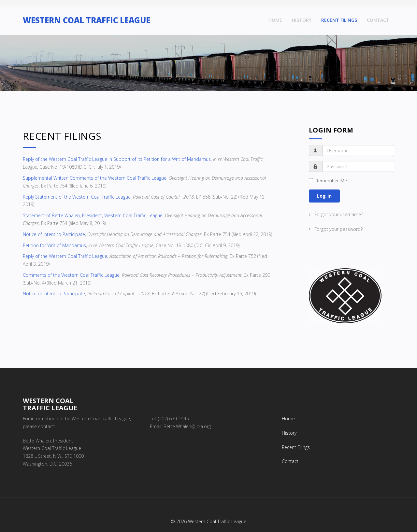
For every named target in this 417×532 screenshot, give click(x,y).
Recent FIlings (339, 20)
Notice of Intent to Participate (54, 234)
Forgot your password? (338, 229)
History (302, 20)
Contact (378, 20)
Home (275, 20)
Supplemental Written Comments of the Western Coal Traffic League (95, 178)
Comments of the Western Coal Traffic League (71, 275)
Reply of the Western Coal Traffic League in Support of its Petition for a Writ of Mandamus (117, 159)
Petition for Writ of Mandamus (54, 245)
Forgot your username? (338, 214)
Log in (324, 196)
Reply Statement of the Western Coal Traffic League (77, 197)
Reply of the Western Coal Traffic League (65, 256)
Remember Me (328, 181)
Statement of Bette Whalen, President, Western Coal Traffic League (93, 215)
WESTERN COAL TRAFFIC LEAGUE (86, 20)
